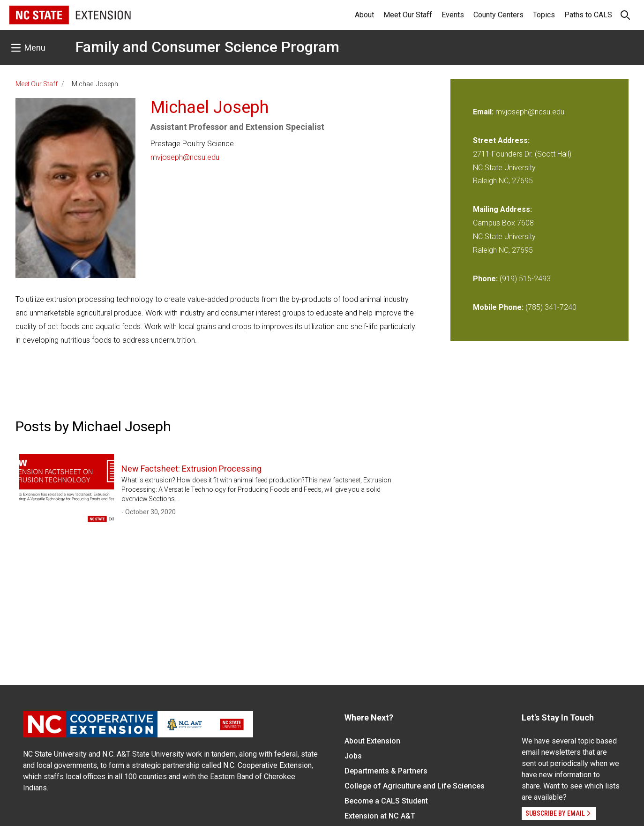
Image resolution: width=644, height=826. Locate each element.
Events (453, 15)
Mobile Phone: (498, 307)
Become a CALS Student (386, 801)
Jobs (353, 756)
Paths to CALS (588, 15)
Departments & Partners (386, 771)
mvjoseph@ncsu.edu (185, 157)
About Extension (372, 741)
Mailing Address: (502, 209)
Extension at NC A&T (380, 816)
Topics (544, 15)
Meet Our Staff (408, 15)
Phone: (485, 279)
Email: (484, 112)
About (364, 15)
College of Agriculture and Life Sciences (415, 786)
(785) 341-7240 (551, 307)
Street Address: (501, 140)
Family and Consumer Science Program (207, 47)
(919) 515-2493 (525, 279)
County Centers (498, 15)
